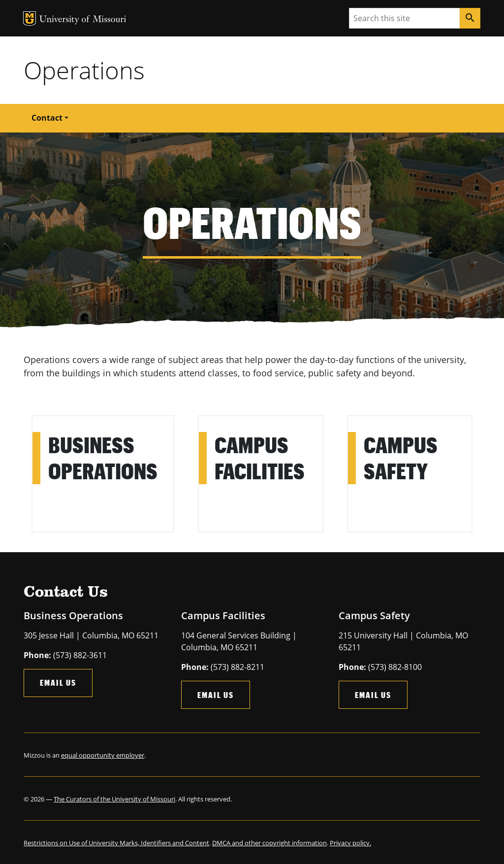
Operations (84, 70)
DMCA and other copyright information (269, 843)
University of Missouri (83, 20)
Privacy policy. (350, 843)
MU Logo (30, 18)
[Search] (470, 18)
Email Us (58, 682)
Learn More (56, 423)
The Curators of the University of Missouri (114, 799)
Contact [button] (47, 118)
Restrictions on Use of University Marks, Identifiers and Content (116, 843)
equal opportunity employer (103, 755)
